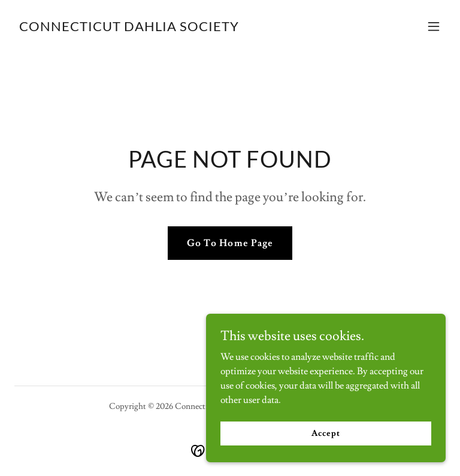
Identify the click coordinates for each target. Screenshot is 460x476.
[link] (129, 28)
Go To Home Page (230, 243)
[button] (434, 26)
